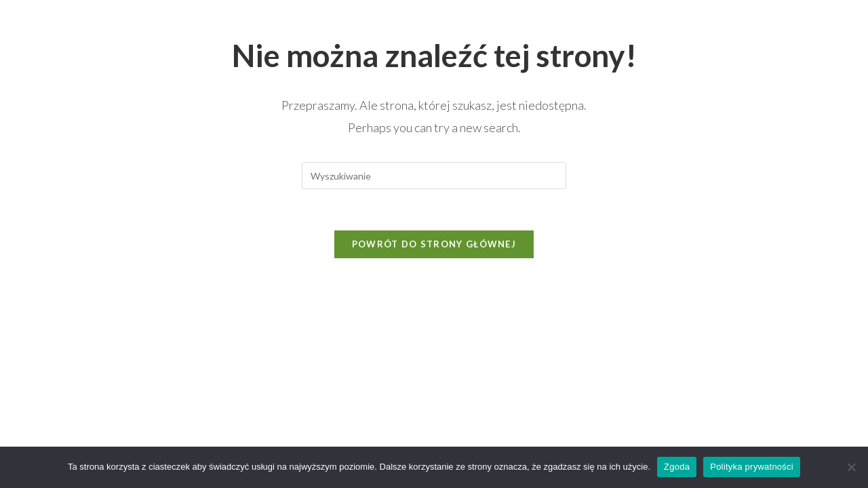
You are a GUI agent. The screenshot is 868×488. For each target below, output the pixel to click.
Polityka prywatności (752, 467)
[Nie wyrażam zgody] (851, 467)
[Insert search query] (434, 176)
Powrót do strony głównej (434, 244)
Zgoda (677, 467)
